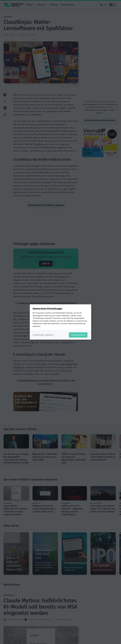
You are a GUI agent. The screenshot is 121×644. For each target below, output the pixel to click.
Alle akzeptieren (78, 335)
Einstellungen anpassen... (43, 335)
